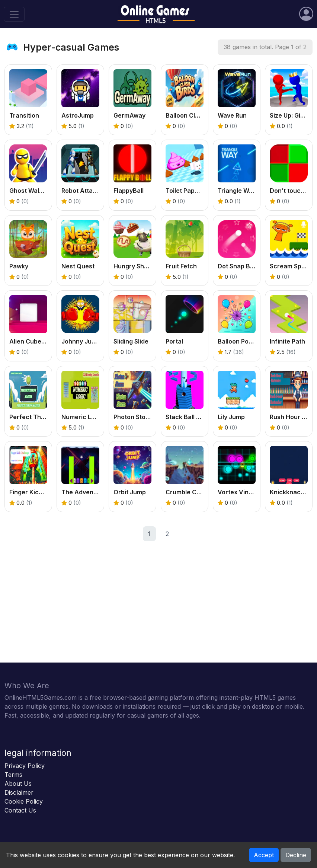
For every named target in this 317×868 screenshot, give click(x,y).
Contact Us (20, 810)
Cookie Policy (24, 801)
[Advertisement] (158, 610)
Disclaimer (19, 792)
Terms (13, 775)
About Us (18, 784)
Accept (264, 855)
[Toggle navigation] (14, 14)
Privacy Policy (25, 766)
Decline (296, 855)
